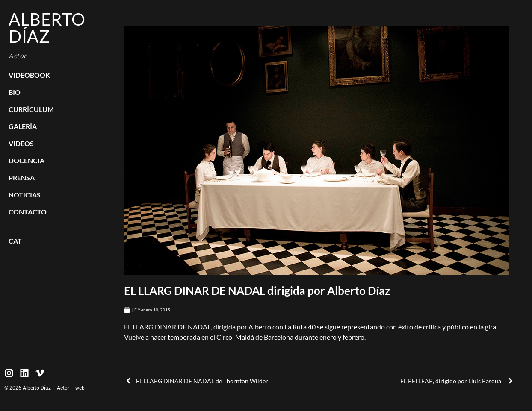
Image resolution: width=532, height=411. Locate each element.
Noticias (25, 195)
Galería (23, 126)
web (80, 388)
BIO (15, 92)
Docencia (27, 160)
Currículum (31, 109)
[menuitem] (53, 241)
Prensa (22, 178)
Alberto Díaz (47, 28)
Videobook (29, 75)
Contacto (28, 212)
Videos (21, 143)
